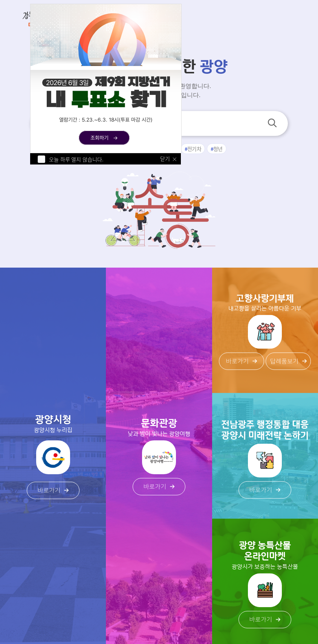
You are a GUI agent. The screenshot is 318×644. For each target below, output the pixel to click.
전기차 (194, 149)
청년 (218, 149)
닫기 (165, 159)
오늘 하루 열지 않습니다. (76, 159)
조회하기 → (104, 138)
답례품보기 (288, 361)
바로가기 (53, 490)
